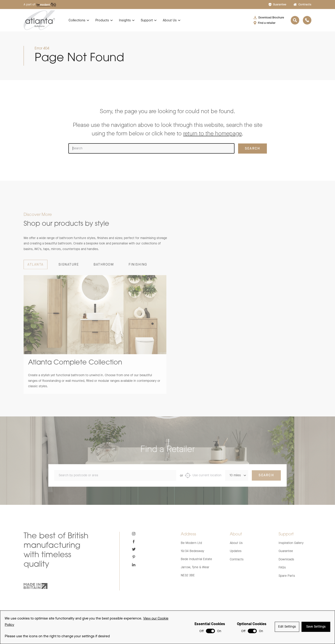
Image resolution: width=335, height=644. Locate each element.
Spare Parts (287, 576)
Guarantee (277, 4)
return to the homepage (212, 133)
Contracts (302, 4)
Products (102, 20)
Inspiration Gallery (291, 543)
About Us (170, 20)
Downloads (286, 559)
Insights (125, 20)
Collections (77, 20)
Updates (236, 551)
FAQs (282, 567)
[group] (95, 340)
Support (147, 20)
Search (266, 480)
